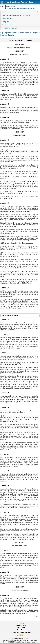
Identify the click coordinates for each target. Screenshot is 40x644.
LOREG (13, 6)
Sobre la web (21, 625)
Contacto (21, 623)
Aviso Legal (21, 630)
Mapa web (21, 628)
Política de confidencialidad (21, 632)
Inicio (8, 6)
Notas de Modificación (11, 315)
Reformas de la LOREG (10, 28)
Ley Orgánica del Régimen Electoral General (16, 15)
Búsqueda (6, 22)
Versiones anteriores (9, 25)
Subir (36, 617)
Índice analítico (7, 19)
